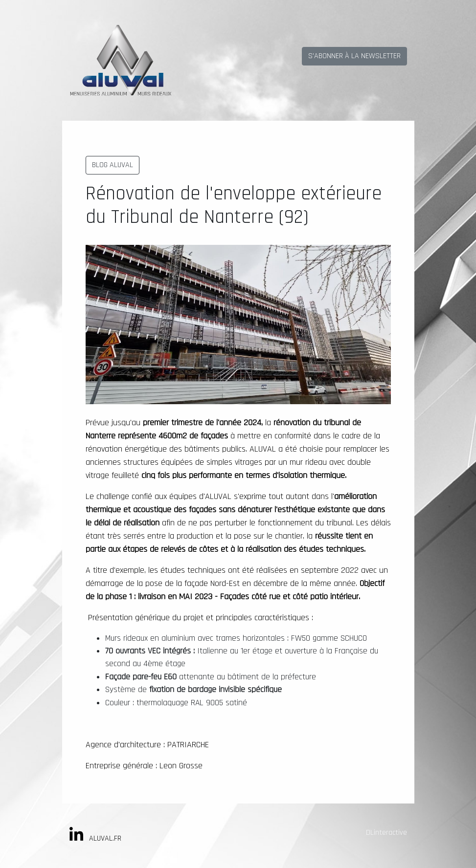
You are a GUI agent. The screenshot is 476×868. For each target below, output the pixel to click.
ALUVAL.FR (105, 838)
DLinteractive (386, 833)
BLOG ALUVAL (113, 165)
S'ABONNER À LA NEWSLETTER (354, 56)
